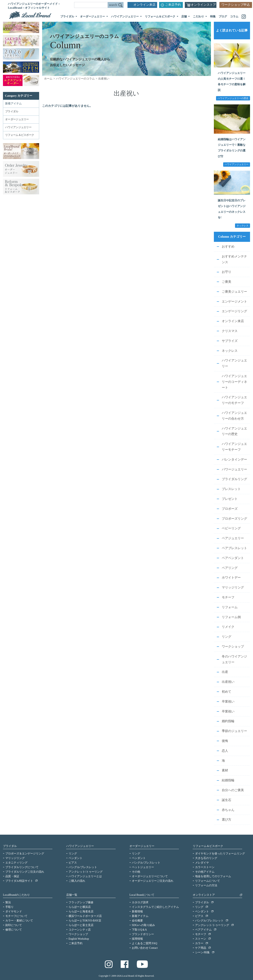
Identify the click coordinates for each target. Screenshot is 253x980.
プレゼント (230, 499)
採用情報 (137, 939)
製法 (8, 902)
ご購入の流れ (77, 881)
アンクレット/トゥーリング (86, 872)
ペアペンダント (233, 558)
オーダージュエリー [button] (93, 17)
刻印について (14, 925)
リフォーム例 (231, 617)
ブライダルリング (234, 479)
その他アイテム (205, 872)
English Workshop (79, 939)
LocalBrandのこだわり (16, 895)
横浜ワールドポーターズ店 (85, 916)
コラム (234, 17)
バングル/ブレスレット (83, 867)
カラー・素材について (19, 921)
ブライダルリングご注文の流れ (25, 872)
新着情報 (137, 911)
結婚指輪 (228, 780)
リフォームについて (208, 881)
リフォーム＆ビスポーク (208, 846)
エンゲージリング (234, 311)
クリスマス (230, 331)
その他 (136, 872)
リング (227, 637)
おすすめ (228, 246)
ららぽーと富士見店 (81, 925)
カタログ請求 (140, 902)
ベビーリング (231, 528)
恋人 (225, 751)
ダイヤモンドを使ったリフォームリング (220, 854)
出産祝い (228, 682)
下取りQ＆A (139, 930)
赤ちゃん (228, 810)
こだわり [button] (199, 17)
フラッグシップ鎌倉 (81, 902)
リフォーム (230, 607)
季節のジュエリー (234, 731)
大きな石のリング (206, 858)
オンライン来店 (144, 5)
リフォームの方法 (206, 885)
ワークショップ (233, 647)
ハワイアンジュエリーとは (85, 876)
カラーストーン (205, 867)
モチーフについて (16, 916)
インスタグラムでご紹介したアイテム (155, 907)
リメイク (228, 627)
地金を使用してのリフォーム (213, 876)
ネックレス (230, 351)
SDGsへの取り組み (143, 925)
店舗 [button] (184, 17)
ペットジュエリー (143, 867)
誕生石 (227, 800)
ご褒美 (227, 282)
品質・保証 (12, 876)
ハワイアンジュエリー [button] (125, 17)
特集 (213, 17)
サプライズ (230, 341)
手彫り (9, 907)
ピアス (73, 863)
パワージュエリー (234, 469)
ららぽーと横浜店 (80, 907)
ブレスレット (231, 489)
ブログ (223, 17)
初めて (227, 692)
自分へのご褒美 (233, 790)
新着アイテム (13, 104)
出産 (225, 672)
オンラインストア (203, 5)
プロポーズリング (234, 519)
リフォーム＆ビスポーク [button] (160, 17)
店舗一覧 (72, 895)
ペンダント (76, 858)
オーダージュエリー (142, 846)
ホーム (48, 79)
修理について (14, 930)
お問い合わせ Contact (145, 948)
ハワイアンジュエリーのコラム (75, 79)
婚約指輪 (228, 721)
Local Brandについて (142, 895)
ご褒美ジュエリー (234, 292)
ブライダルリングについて (22, 867)
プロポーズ (230, 509)
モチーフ (228, 597)
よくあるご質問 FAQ (144, 943)
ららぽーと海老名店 (81, 911)
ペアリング (230, 568)
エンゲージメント (234, 301)
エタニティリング (16, 863)
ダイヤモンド (14, 911)
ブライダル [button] (68, 17)
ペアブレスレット (234, 548)
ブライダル (10, 846)
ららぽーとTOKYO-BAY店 (85, 921)
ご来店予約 (173, 5)
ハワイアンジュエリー (80, 846)
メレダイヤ (202, 863)
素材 (225, 770)
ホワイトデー (231, 577)
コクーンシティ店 (80, 930)
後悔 (225, 741)
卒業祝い (228, 701)
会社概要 (137, 921)
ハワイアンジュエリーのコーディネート (234, 382)
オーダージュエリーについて (150, 876)
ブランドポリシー (143, 934)
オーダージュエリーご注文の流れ (153, 881)
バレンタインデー (234, 459)
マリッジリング (233, 587)
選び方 (227, 820)
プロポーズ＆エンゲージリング (25, 854)
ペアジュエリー (233, 538)
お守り (227, 272)
